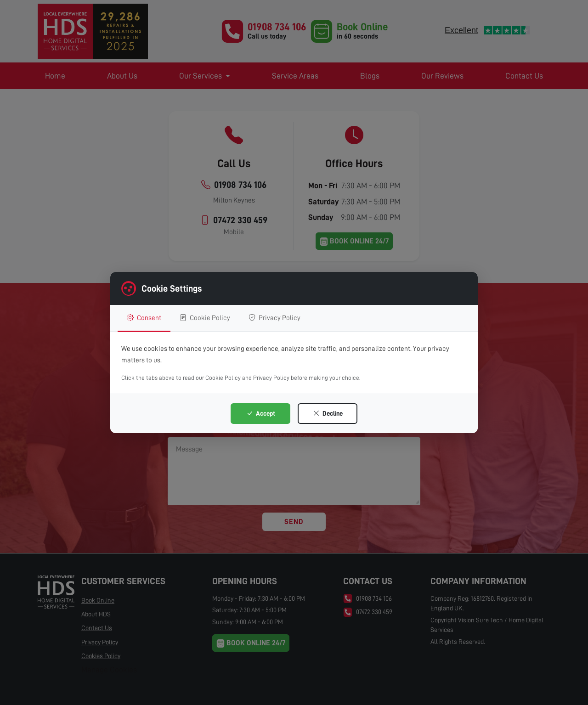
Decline (328, 413)
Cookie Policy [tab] (205, 318)
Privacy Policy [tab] (274, 318)
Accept (261, 413)
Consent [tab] (144, 318)
